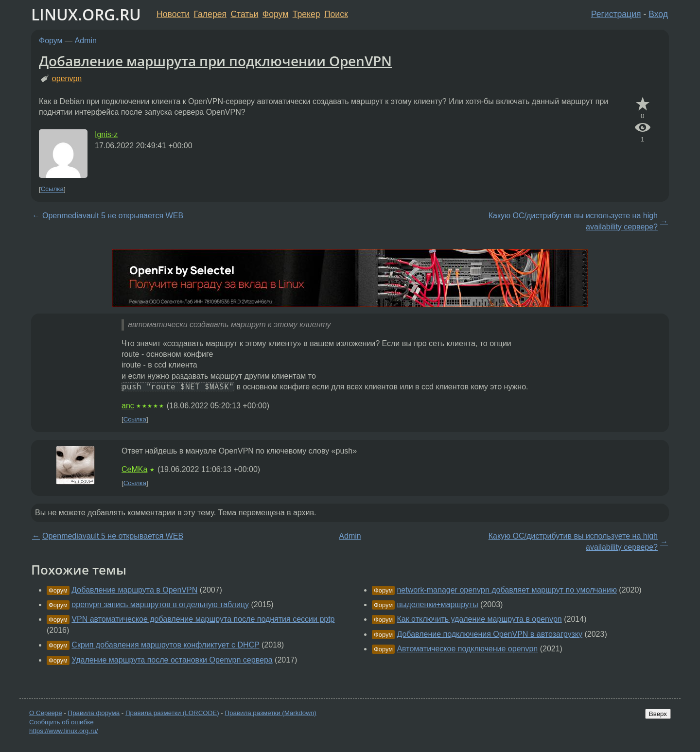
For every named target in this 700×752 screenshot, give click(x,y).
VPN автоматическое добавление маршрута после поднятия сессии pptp (203, 619)
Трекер (306, 14)
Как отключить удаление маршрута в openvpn (479, 619)
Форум (275, 14)
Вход (658, 14)
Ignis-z (106, 134)
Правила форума (94, 713)
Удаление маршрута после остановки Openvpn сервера (172, 660)
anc (128, 406)
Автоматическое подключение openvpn (467, 649)
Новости (173, 14)
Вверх (658, 714)
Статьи (244, 14)
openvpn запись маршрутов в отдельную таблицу (160, 604)
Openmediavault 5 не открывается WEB (113, 216)
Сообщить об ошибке (61, 722)
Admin (86, 41)
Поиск (336, 14)
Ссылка (52, 189)
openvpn (67, 79)
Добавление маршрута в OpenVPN (134, 590)
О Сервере (46, 713)
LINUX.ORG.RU (86, 14)
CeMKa (134, 469)
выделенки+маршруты (437, 604)
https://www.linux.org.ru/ (63, 731)
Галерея (210, 14)
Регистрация (616, 14)
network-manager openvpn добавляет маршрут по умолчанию (507, 590)
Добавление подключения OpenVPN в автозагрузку (490, 634)
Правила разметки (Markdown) (270, 713)
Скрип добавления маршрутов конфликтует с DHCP (165, 645)
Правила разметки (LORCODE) (172, 713)
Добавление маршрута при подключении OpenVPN (215, 61)
